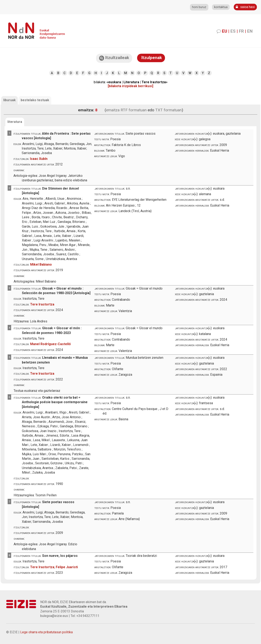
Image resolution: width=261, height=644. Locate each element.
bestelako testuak (35, 100)
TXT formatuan (168, 110)
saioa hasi (245, 7)
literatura (15, 122)
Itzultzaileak (114, 58)
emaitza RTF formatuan (126, 110)
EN (250, 31)
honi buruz (199, 7)
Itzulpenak (151, 58)
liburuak (9, 100)
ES (233, 31)
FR (241, 31)
